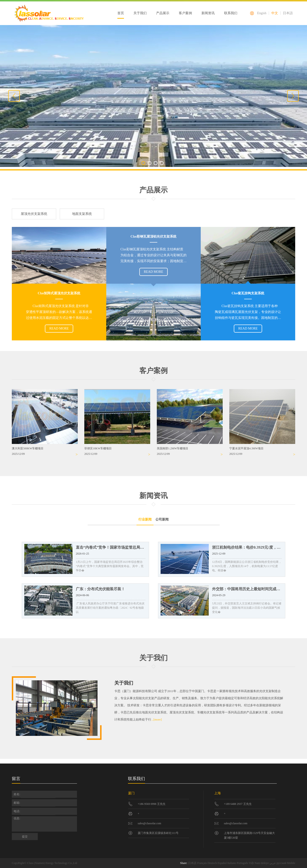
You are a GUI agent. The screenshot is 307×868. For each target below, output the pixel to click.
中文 (275, 13)
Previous (14, 96)
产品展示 (163, 13)
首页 (121, 13)
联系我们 (231, 13)
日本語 (288, 13)
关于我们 (140, 13)
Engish (262, 13)
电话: (17, 811)
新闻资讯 (208, 13)
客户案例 (185, 13)
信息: (17, 818)
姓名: (17, 794)
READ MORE (153, 272)
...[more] (156, 719)
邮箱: (17, 803)
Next (293, 96)
